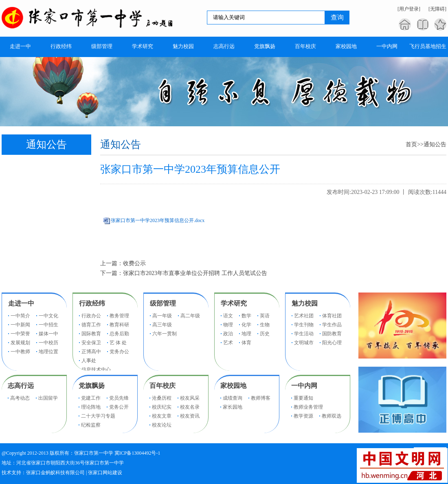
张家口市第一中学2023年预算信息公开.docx (158, 220)
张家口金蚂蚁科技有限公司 (55, 473)
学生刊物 (304, 325)
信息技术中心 (96, 370)
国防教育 (332, 334)
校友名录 (190, 407)
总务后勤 (119, 334)
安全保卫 (91, 343)
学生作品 (332, 325)
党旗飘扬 (92, 386)
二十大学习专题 (98, 416)
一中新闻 (20, 325)
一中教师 (20, 352)
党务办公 (119, 352)
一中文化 (48, 316)
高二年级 (190, 316)
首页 (411, 144)
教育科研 (119, 325)
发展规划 (20, 343)
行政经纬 (92, 303)
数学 (246, 316)
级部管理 (163, 303)
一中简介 (20, 316)
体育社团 (332, 316)
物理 (228, 325)
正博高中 (91, 352)
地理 (246, 334)
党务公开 (119, 407)
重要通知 (303, 398)
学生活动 (304, 334)
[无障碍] (437, 9)
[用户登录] (409, 9)
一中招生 (48, 325)
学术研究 (234, 303)
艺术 (228, 343)
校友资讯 (190, 416)
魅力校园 (305, 303)
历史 (265, 334)
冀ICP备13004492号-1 (137, 453)
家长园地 (233, 407)
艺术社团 (304, 316)
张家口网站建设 (105, 473)
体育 (246, 343)
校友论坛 (162, 425)
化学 (246, 325)
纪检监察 (91, 425)
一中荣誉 (20, 334)
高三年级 (162, 325)
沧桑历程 (162, 398)
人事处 (89, 361)
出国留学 (48, 398)
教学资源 (303, 416)
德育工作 (91, 325)
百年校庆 (163, 386)
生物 (265, 325)
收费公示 (134, 263)
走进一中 (21, 303)
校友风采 (190, 398)
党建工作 (91, 398)
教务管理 (119, 316)
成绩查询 (233, 398)
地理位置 (48, 352)
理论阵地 (91, 407)
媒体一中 (48, 334)
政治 (228, 334)
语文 (228, 316)
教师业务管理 (308, 407)
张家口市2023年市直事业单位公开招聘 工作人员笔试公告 (195, 273)
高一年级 (162, 316)
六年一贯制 (165, 334)
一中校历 (48, 343)
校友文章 (162, 416)
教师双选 (332, 416)
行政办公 (91, 316)
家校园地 (233, 386)
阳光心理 (332, 343)
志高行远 (21, 386)
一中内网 (304, 386)
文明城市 (304, 343)
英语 (265, 316)
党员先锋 (119, 398)
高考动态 (20, 398)
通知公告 (435, 144)
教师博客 (261, 398)
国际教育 (91, 334)
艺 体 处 (118, 343)
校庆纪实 (162, 407)
